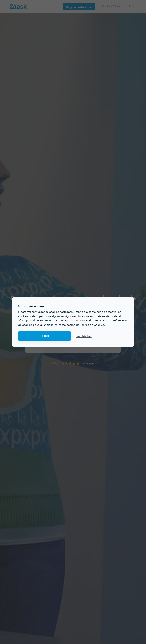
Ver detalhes (84, 336)
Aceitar (44, 336)
